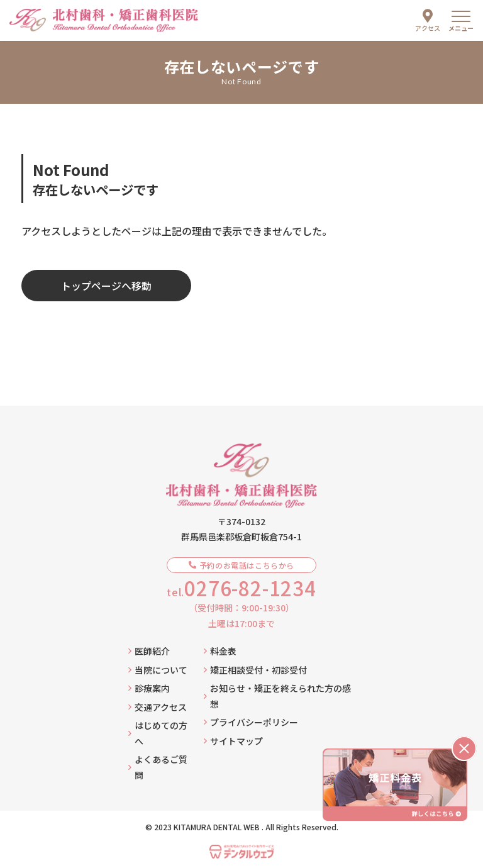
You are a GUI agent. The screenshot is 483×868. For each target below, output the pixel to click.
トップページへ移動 (106, 286)
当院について (158, 670)
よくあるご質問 (158, 767)
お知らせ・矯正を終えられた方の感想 (277, 696)
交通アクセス (158, 707)
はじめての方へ (158, 733)
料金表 (220, 651)
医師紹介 (149, 651)
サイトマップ (233, 741)
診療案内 (149, 688)
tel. (241, 588)
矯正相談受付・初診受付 (255, 670)
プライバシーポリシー (251, 722)
